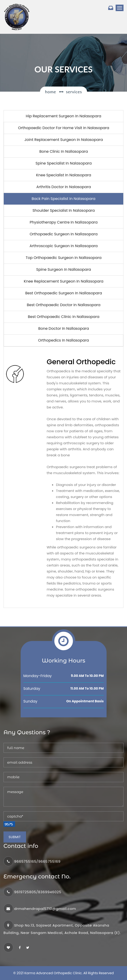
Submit (15, 837)
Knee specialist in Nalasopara (63, 175)
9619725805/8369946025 (38, 892)
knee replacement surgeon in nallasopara (64, 281)
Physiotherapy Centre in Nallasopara (64, 222)
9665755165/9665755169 (37, 861)
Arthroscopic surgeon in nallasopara (63, 246)
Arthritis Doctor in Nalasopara (64, 187)
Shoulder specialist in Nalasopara (64, 210)
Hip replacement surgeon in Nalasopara (63, 116)
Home (50, 92)
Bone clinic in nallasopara (63, 151)
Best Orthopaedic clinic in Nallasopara (64, 317)
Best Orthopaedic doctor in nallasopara (63, 305)
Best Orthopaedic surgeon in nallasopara (64, 293)
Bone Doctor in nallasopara (64, 328)
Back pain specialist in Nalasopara (63, 199)
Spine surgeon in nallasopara (64, 269)
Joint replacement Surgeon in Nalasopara (64, 140)
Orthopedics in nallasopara (63, 340)
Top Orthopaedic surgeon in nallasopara (64, 258)
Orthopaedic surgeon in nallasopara (64, 234)
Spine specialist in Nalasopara (64, 163)
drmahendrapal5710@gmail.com (45, 909)
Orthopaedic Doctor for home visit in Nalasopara (64, 128)
